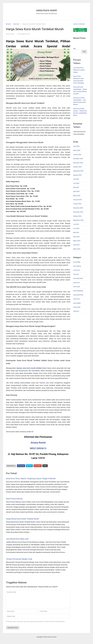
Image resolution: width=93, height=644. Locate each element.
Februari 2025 (77, 200)
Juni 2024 (76, 228)
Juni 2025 (76, 183)
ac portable (77, 262)
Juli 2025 (76, 179)
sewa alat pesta (78, 278)
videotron (76, 311)
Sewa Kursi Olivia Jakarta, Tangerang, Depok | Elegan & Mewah (31, 478)
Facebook (21, 466)
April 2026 (76, 146)
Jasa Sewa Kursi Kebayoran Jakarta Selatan (79, 70)
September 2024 (78, 220)
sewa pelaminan (78, 295)
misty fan (76, 274)
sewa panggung (78, 291)
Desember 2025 (78, 159)
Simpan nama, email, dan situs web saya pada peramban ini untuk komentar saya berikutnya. (36, 621)
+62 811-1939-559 (79, 24)
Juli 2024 (76, 224)
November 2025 (78, 163)
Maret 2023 (77, 249)
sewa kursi (16, 24)
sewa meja (77, 287)
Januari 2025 (77, 204)
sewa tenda (77, 307)
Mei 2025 (76, 187)
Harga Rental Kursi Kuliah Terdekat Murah (22, 519)
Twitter (29, 466)
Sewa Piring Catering (14, 499)
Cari (74, 49)
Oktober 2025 (77, 167)
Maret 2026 (77, 150)
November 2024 (78, 212)
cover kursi (77, 270)
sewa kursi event (46, 10)
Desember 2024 (78, 208)
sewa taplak (77, 303)
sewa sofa (76, 299)
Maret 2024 (77, 241)
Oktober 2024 (77, 216)
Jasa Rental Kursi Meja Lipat (17, 539)
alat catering (77, 266)
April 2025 (76, 191)
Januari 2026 (77, 155)
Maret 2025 (77, 196)
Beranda (8, 24)
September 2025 (78, 171)
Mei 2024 (76, 233)
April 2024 (76, 237)
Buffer (45, 466)
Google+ (38, 466)
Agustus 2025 (77, 175)
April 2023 (76, 245)
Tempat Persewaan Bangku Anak (19, 559)
